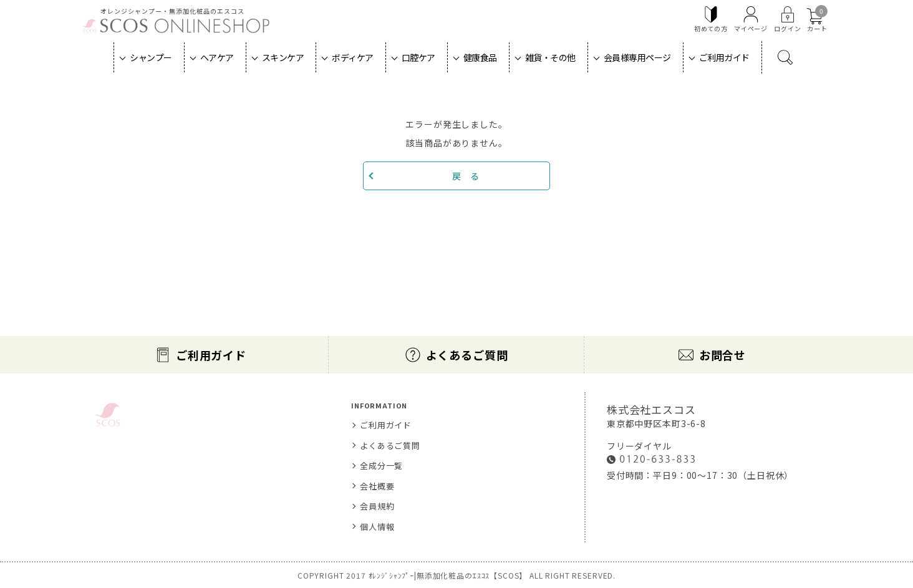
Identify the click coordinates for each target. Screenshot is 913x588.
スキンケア (283, 57)
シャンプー (151, 57)
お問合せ (722, 355)
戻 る (466, 176)
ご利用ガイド (724, 57)
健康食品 (480, 57)
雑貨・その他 (550, 57)
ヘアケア (217, 57)
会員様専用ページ (637, 57)
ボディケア (353, 57)
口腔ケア (418, 57)
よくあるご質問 (467, 355)
